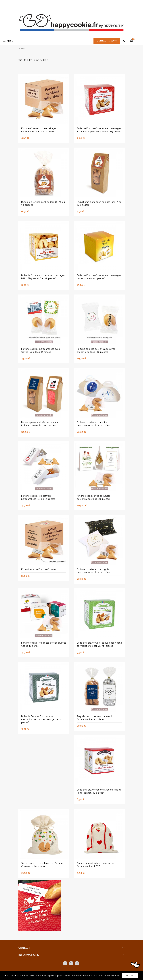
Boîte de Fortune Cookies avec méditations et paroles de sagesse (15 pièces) (41, 719)
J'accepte (130, 976)
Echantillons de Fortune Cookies (39, 569)
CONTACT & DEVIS (107, 41)
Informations (29, 955)
